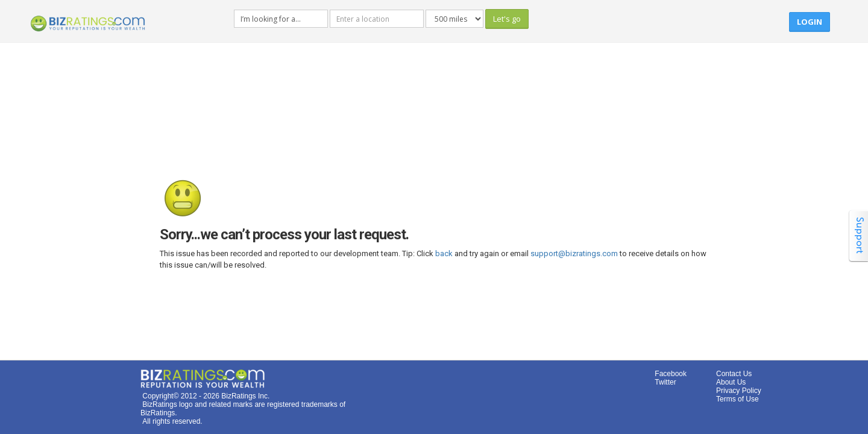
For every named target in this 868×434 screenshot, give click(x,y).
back (444, 253)
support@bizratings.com (574, 253)
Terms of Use (737, 399)
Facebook (671, 374)
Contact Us (734, 374)
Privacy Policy (739, 391)
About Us (731, 382)
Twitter (665, 382)
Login (810, 22)
